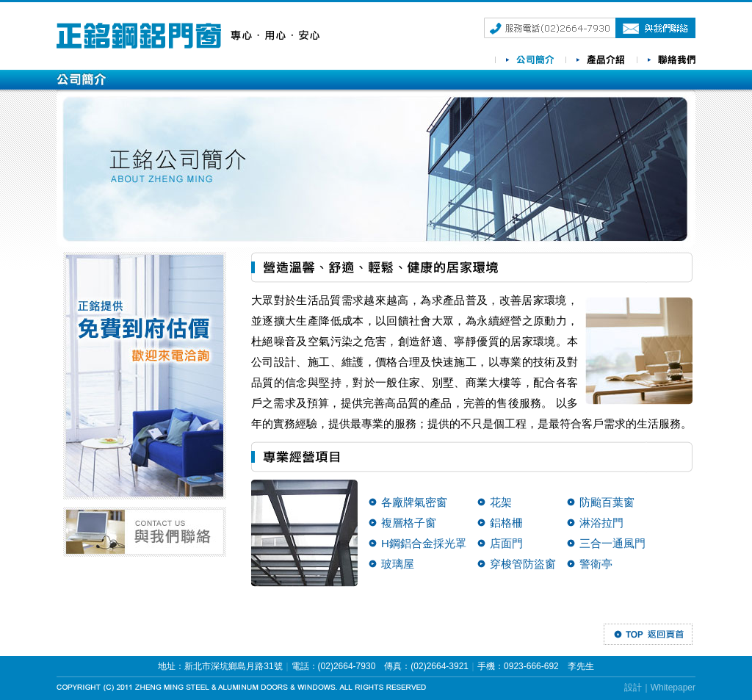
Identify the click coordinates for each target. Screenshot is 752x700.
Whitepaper (673, 688)
